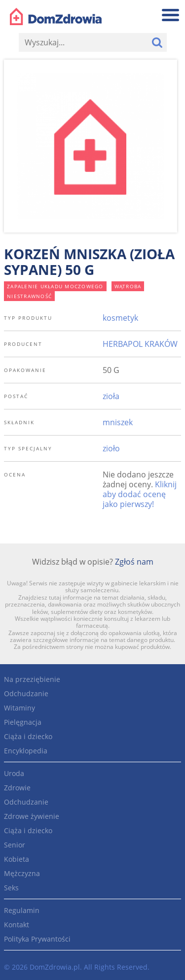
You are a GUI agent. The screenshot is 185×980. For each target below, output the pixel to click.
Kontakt (17, 925)
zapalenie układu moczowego (55, 286)
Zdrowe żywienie (32, 816)
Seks (11, 888)
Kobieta (17, 859)
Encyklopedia (26, 751)
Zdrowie (17, 788)
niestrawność (29, 296)
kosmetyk (120, 318)
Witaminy (19, 708)
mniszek (118, 422)
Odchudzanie (26, 693)
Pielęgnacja (23, 722)
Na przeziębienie (32, 679)
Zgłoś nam (134, 562)
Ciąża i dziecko (28, 736)
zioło (111, 448)
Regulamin (22, 910)
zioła (111, 396)
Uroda (14, 773)
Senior (15, 845)
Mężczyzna (22, 873)
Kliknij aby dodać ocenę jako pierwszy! (140, 494)
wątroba (128, 286)
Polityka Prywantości (37, 939)
